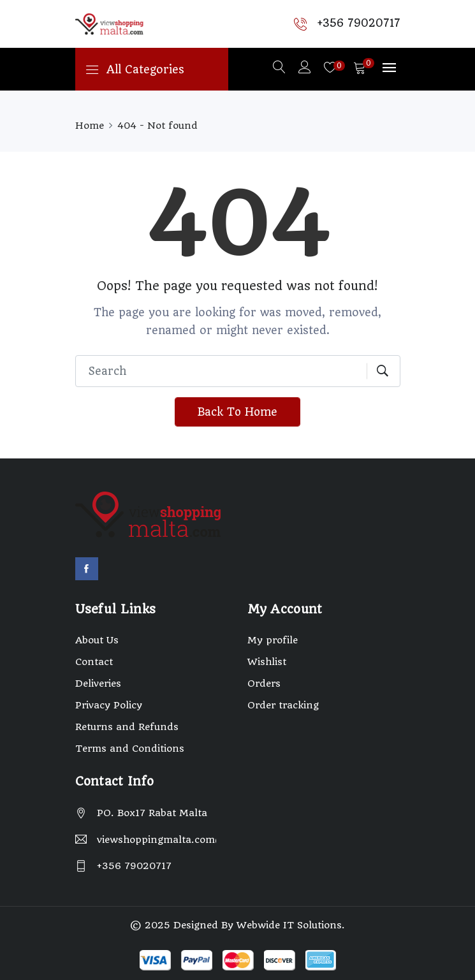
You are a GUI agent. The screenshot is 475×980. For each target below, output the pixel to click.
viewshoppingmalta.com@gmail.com (157, 840)
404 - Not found (157, 126)
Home (90, 126)
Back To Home (237, 412)
